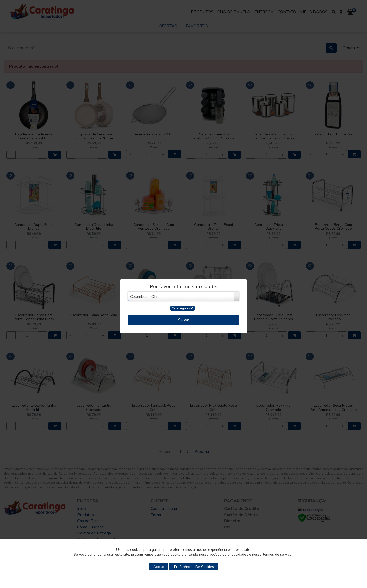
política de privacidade (228, 554)
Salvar (184, 320)
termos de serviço (278, 554)
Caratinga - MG (182, 308)
